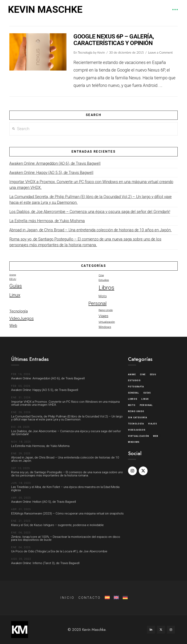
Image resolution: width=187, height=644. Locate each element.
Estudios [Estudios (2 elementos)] (104, 280)
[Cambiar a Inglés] (116, 598)
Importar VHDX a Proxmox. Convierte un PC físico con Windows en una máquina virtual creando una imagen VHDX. (91, 185)
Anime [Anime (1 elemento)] (13, 275)
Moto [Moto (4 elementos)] (103, 296)
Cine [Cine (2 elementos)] (101, 275)
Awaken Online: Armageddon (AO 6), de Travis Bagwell (55, 163)
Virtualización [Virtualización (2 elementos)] (107, 322)
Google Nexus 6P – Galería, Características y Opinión (114, 40)
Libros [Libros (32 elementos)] (106, 288)
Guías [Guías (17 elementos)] (16, 286)
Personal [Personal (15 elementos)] (97, 303)
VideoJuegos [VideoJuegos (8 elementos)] (22, 318)
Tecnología (85, 52)
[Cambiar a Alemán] (125, 598)
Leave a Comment (161, 52)
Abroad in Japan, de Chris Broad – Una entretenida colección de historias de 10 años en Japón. (91, 230)
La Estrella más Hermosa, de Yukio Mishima (47, 221)
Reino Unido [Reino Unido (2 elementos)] (106, 310)
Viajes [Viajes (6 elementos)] (103, 316)
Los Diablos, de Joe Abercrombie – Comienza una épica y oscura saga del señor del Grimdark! (90, 212)
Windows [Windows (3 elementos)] (105, 327)
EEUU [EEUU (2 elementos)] (13, 279)
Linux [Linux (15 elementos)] (15, 295)
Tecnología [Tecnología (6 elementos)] (19, 311)
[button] (175, 10)
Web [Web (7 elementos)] (13, 326)
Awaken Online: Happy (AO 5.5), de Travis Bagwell (51, 173)
